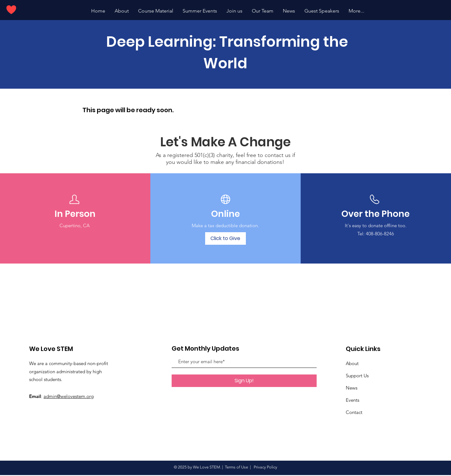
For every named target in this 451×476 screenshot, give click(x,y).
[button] (200, 11)
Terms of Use (236, 467)
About (352, 363)
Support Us (357, 376)
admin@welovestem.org (69, 396)
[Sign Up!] (244, 381)
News (352, 388)
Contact (354, 412)
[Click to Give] (225, 238)
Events (353, 400)
